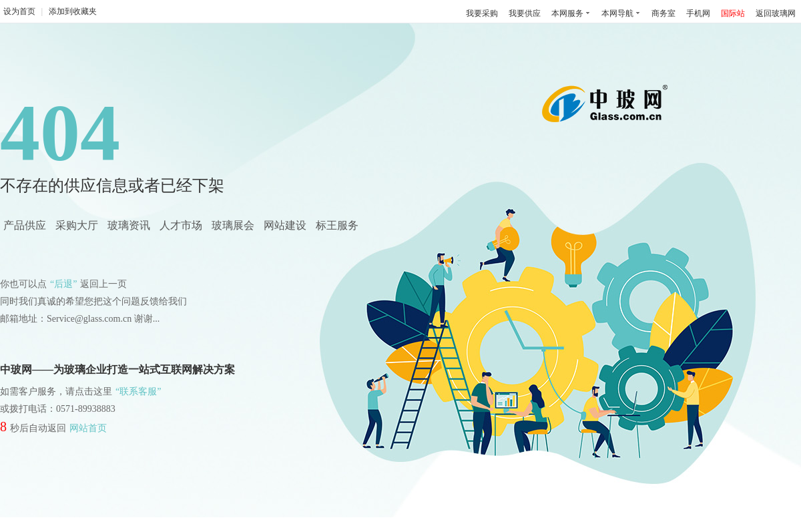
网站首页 (88, 428)
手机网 (698, 13)
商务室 (663, 13)
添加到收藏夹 (73, 11)
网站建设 (285, 225)
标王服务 (337, 225)
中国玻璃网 (608, 108)
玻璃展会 (233, 225)
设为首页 (19, 11)
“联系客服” (138, 391)
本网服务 (567, 13)
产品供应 (25, 225)
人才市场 (181, 225)
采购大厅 (77, 225)
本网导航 (617, 13)
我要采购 (482, 13)
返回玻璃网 (776, 13)
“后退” (63, 284)
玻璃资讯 (129, 225)
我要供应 (525, 13)
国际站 (733, 13)
